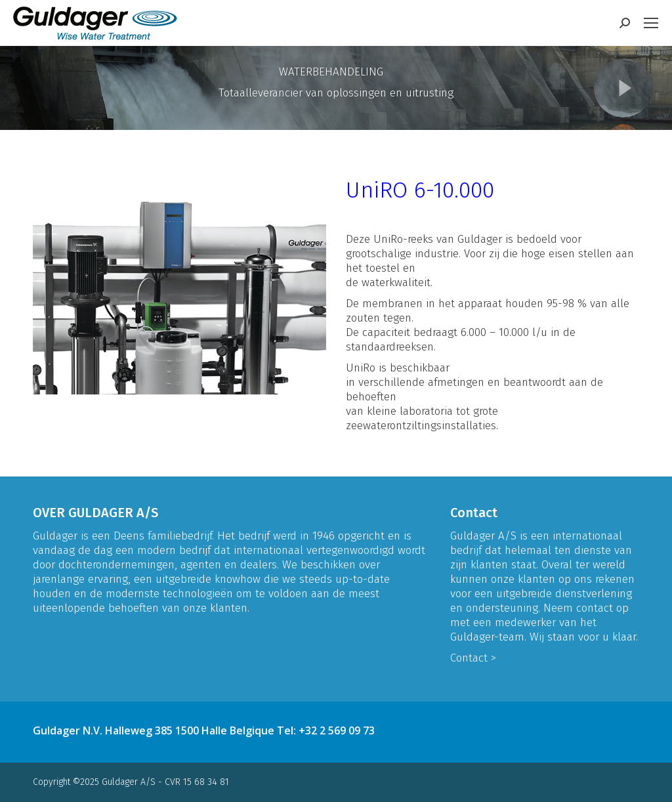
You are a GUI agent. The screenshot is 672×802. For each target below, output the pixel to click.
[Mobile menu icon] (651, 23)
